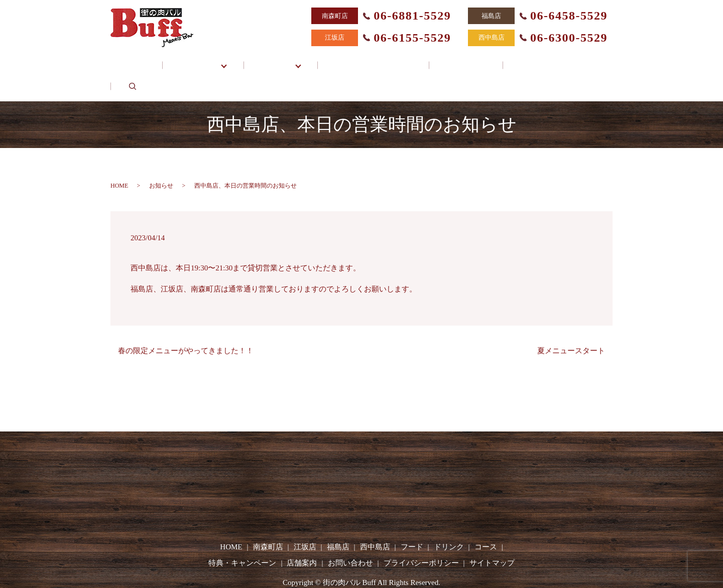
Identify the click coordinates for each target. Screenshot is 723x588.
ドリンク (449, 521)
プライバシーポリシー (421, 536)
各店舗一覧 (210, 60)
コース (486, 521)
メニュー (284, 60)
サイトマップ (492, 536)
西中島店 (375, 521)
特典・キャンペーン (373, 60)
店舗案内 (450, 60)
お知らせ (161, 159)
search (575, 60)
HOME (151, 60)
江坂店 (305, 521)
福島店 (338, 521)
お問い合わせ (517, 60)
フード (412, 521)
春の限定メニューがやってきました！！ (186, 324)
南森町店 (268, 521)
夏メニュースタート (571, 324)
